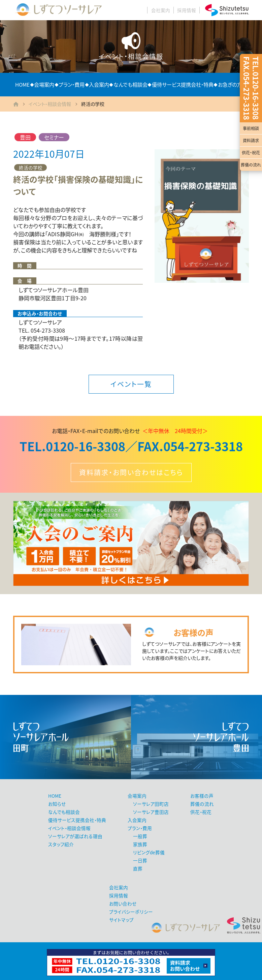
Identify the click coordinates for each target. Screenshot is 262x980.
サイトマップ (121, 920)
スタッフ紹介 (61, 844)
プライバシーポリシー (131, 912)
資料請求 (251, 141)
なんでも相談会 (130, 84)
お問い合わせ (123, 904)
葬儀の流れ (251, 165)
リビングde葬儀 (149, 852)
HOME (22, 84)
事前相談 (251, 128)
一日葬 (140, 860)
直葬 (138, 868)
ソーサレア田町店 (151, 804)
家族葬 (140, 844)
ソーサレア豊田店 (151, 812)
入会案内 (99, 84)
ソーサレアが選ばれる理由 (75, 836)
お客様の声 (202, 796)
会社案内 (161, 10)
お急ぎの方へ (232, 84)
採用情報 (187, 10)
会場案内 (44, 84)
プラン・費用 (72, 84)
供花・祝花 (251, 153)
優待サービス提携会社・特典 (183, 84)
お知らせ (57, 804)
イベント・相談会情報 (50, 104)
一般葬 (140, 836)
